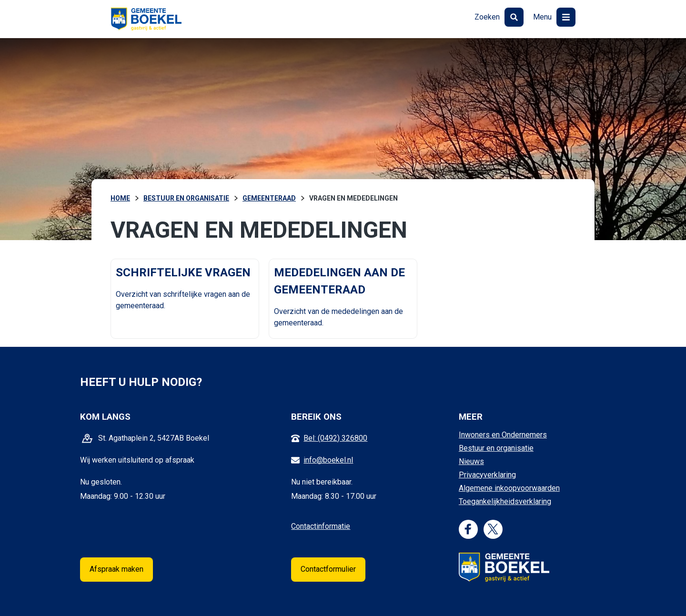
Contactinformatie (321, 526)
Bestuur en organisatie (496, 448)
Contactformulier (328, 569)
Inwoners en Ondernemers (503, 435)
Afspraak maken (116, 569)
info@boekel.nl (328, 460)
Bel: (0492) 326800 (335, 438)
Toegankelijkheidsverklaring (505, 501)
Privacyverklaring (487, 475)
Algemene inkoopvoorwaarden (509, 488)
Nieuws (471, 461)
